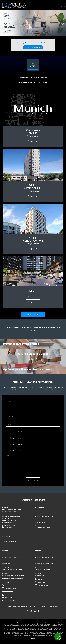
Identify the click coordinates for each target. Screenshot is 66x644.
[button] (63, 5)
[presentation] (20, 472)
